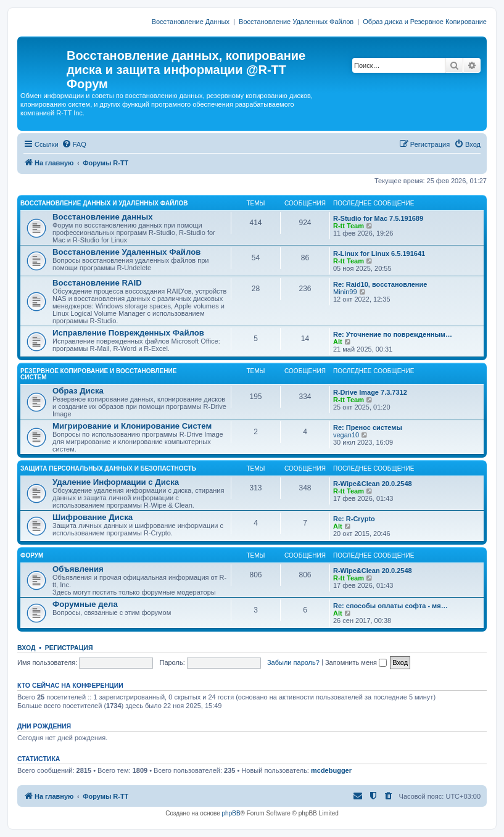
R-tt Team (349, 226)
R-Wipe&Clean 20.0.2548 (373, 484)
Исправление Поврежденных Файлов (128, 333)
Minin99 (345, 292)
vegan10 (346, 435)
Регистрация (69, 648)
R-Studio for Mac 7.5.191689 (378, 218)
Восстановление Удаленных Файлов (296, 22)
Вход (26, 648)
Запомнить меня (356, 662)
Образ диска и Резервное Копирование (425, 22)
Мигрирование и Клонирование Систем (132, 426)
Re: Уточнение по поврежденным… (393, 334)
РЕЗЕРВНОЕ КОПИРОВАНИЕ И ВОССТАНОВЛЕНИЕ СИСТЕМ (98, 374)
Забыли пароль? (293, 662)
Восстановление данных (103, 217)
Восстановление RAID (97, 283)
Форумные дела (85, 604)
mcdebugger (331, 770)
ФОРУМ (32, 555)
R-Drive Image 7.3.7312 (370, 392)
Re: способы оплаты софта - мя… (390, 606)
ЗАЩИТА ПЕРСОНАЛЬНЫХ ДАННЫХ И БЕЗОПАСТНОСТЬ (108, 468)
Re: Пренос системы (368, 427)
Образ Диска (78, 391)
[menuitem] (74, 144)
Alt (338, 342)
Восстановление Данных (191, 22)
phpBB (231, 813)
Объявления (78, 569)
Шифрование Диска (93, 517)
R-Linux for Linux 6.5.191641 (379, 254)
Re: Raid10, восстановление (380, 284)
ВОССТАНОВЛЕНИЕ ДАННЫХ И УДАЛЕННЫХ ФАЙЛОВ (104, 203)
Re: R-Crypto (354, 519)
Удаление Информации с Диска (116, 482)
